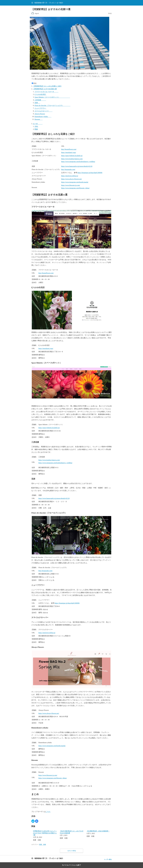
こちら (48, 812)
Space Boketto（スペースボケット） (52, 97)
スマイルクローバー (43, 111)
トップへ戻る (108, 859)
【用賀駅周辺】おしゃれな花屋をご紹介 (47, 86)
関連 (36, 129)
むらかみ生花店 (41, 94)
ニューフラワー (41, 108)
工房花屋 (40, 100)
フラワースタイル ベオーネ (46, 92)
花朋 (37, 103)
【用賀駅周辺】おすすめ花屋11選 (45, 89)
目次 (35, 83)
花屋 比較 (43, 844)
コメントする (71, 851)
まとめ (38, 124)
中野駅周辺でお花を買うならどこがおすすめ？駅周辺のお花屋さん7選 (45, 833)
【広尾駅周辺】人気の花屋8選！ (98, 831)
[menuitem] (45, 836)
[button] (33, 821)
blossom (39, 119)
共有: (36, 126)
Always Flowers (40, 114)
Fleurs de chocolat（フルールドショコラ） (52, 105)
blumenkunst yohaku (43, 117)
